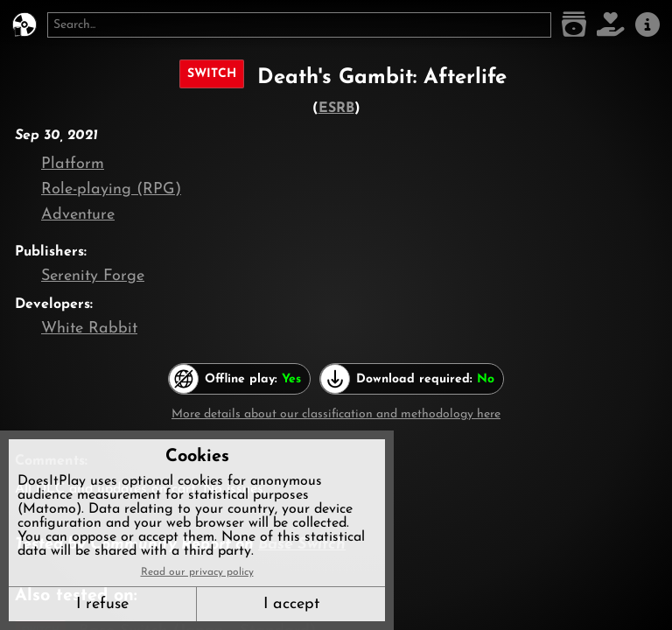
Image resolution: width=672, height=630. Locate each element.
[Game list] (574, 25)
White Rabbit (89, 329)
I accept (291, 604)
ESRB (336, 108)
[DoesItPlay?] (24, 25)
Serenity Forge (93, 276)
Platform (73, 164)
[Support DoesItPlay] (611, 25)
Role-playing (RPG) (111, 189)
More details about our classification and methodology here (336, 414)
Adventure (78, 215)
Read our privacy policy (197, 572)
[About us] (647, 25)
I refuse (102, 604)
